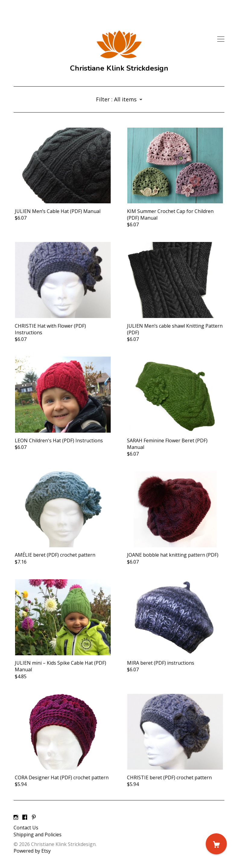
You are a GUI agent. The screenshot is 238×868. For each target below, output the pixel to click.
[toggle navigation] (221, 39)
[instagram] (16, 817)
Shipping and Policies (38, 835)
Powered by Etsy (32, 851)
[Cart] (216, 844)
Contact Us (26, 828)
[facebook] (25, 817)
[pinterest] (34, 817)
